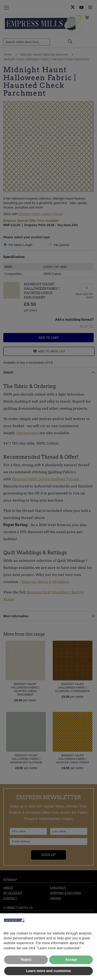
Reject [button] (26, 960)
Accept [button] (71, 960)
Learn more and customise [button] (48, 971)
